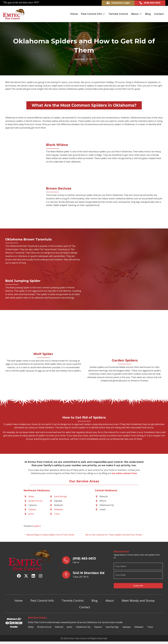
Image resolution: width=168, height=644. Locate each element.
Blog (95, 598)
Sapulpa (126, 625)
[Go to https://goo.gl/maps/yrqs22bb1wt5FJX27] (85, 574)
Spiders (37, 526)
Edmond (59, 625)
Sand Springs (61, 496)
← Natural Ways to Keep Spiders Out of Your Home (49, 535)
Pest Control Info (42, 598)
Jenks (31, 514)
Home (19, 598)
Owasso (32, 509)
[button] (104, 14)
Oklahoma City (83, 625)
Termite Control (73, 598)
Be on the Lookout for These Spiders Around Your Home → (115, 535)
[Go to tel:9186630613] (85, 560)
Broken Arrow (35, 500)
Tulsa (57, 514)
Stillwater (59, 509)
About (110, 598)
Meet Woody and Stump (138, 598)
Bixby (31, 496)
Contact (85, 605)
